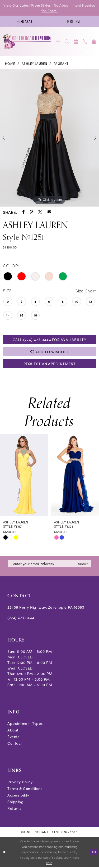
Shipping (15, 803)
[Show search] (67, 42)
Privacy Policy (20, 783)
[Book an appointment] (76, 42)
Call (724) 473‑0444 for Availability (50, 340)
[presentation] (24, 476)
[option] (49, 138)
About (13, 731)
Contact (15, 745)
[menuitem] (25, 21)
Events (13, 738)
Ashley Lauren (34, 64)
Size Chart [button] (85, 291)
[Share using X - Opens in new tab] (40, 212)
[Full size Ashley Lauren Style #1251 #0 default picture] (49, 138)
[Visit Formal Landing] (25, 21)
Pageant (61, 64)
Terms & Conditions (25, 790)
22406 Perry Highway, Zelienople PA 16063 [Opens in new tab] (46, 609)
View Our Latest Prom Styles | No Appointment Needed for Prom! (49, 8)
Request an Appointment (49, 365)
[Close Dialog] (4, 853)
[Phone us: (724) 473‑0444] (85, 42)
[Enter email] (50, 565)
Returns (14, 810)
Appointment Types (25, 725)
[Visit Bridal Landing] (74, 21)
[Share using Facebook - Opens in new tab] (23, 212)
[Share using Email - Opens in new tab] (49, 212)
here (49, 864)
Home (10, 64)
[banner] (28, 42)
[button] (58, 42)
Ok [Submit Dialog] (94, 853)
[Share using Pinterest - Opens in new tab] (31, 212)
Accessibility (18, 797)
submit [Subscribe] (84, 565)
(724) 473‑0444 (21, 619)
